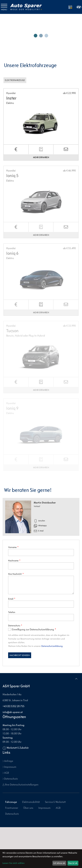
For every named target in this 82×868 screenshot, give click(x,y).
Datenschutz (10, 779)
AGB (6, 773)
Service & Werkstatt (55, 802)
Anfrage (8, 761)
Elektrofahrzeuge (15, 80)
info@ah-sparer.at (13, 712)
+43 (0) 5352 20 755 (13, 706)
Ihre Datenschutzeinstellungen (20, 785)
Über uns (28, 808)
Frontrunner (12, 808)
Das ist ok (73, 863)
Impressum (9, 767)
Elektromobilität (31, 802)
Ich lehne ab (59, 863)
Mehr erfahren (41, 157)
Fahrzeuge (11, 802)
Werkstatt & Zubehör (18, 748)
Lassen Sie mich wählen (13, 863)
